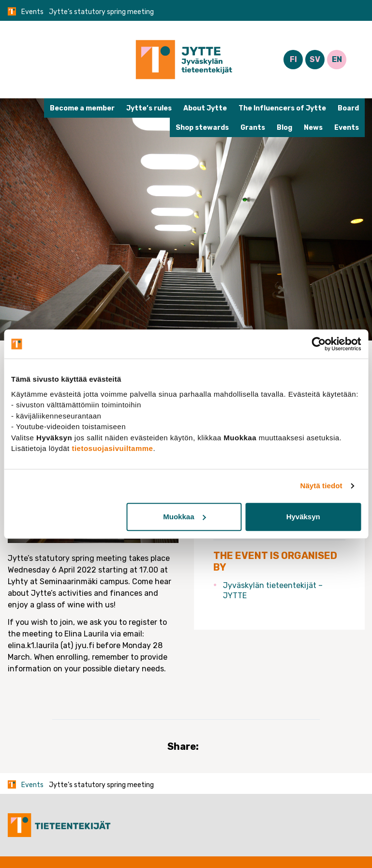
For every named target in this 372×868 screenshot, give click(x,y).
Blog (284, 128)
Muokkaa (184, 517)
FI (293, 59)
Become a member (82, 108)
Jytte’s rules (149, 108)
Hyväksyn (303, 517)
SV (315, 59)
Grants (253, 128)
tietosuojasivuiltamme (112, 448)
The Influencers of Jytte (282, 108)
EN (337, 59)
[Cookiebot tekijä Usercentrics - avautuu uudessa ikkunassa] (319, 344)
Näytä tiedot (321, 486)
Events (32, 12)
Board (348, 108)
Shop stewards (202, 128)
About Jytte (205, 108)
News (313, 128)
